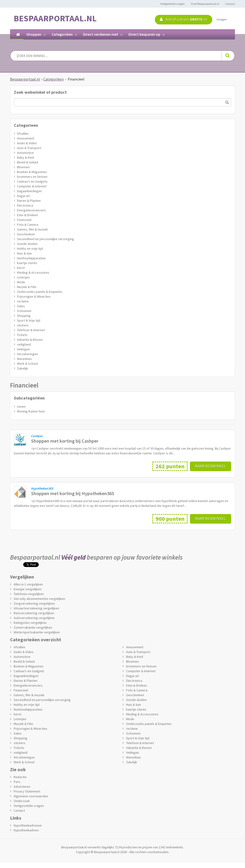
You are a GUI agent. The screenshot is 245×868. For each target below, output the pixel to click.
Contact (230, 4)
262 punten (170, 466)
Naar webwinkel (211, 466)
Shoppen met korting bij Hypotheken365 (73, 493)
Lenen (21, 406)
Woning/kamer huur (31, 411)
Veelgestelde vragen (173, 4)
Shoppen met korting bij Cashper (65, 441)
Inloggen (222, 19)
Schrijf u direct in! (184, 19)
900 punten (170, 519)
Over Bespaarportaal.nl (205, 4)
